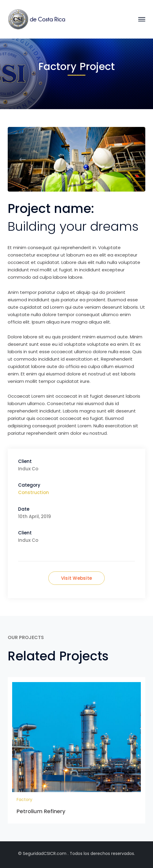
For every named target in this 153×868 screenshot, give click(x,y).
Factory (24, 799)
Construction (34, 492)
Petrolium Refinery (41, 811)
